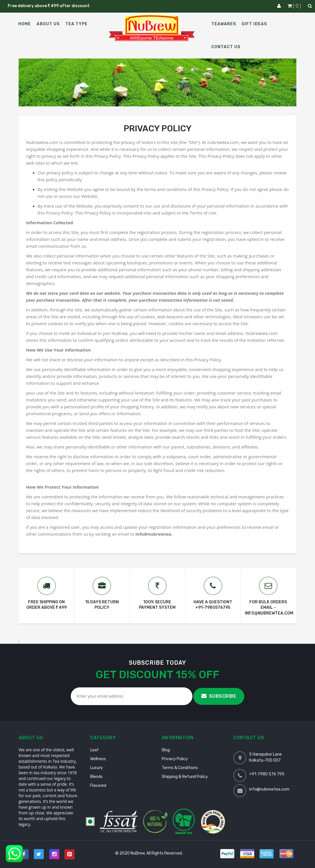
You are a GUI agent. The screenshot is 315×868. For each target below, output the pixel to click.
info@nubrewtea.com (269, 789)
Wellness (98, 759)
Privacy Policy (175, 759)
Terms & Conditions (180, 768)
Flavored (98, 786)
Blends (96, 777)
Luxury (97, 768)
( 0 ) (295, 6)
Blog (166, 750)
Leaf (94, 750)
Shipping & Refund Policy (185, 777)
